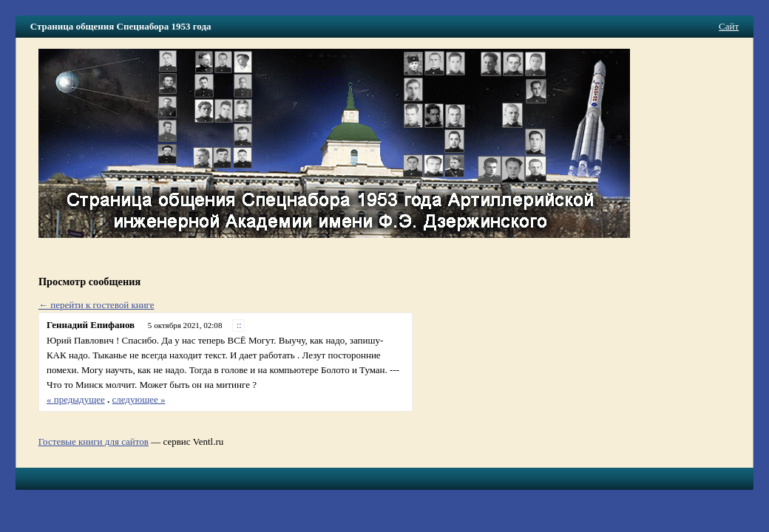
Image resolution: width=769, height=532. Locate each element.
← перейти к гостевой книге (96, 305)
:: (239, 325)
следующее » (139, 399)
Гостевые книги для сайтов (94, 441)
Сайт (729, 26)
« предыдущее (76, 399)
